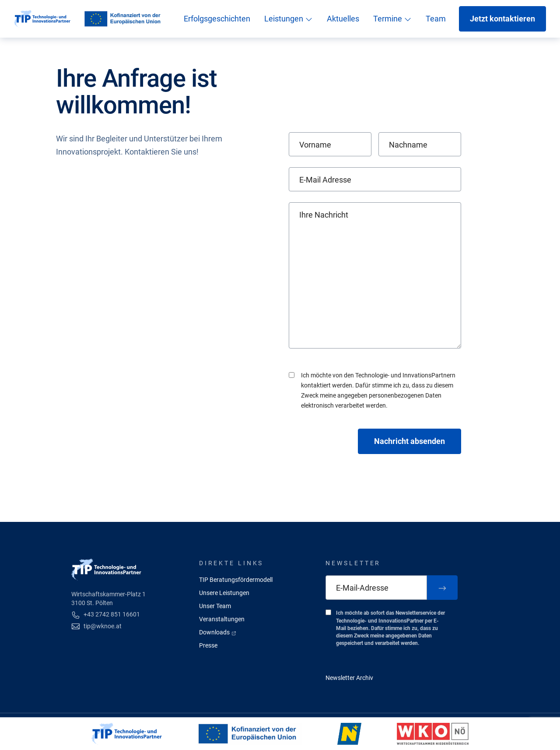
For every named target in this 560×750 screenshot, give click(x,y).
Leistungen (289, 19)
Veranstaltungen (222, 619)
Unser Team (215, 606)
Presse (208, 645)
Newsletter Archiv (349, 678)
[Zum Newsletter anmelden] (442, 588)
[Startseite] (42, 19)
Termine (392, 19)
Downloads (218, 632)
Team (436, 19)
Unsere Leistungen (224, 593)
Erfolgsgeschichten (217, 19)
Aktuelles (343, 19)
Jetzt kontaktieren (502, 19)
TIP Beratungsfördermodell (236, 580)
